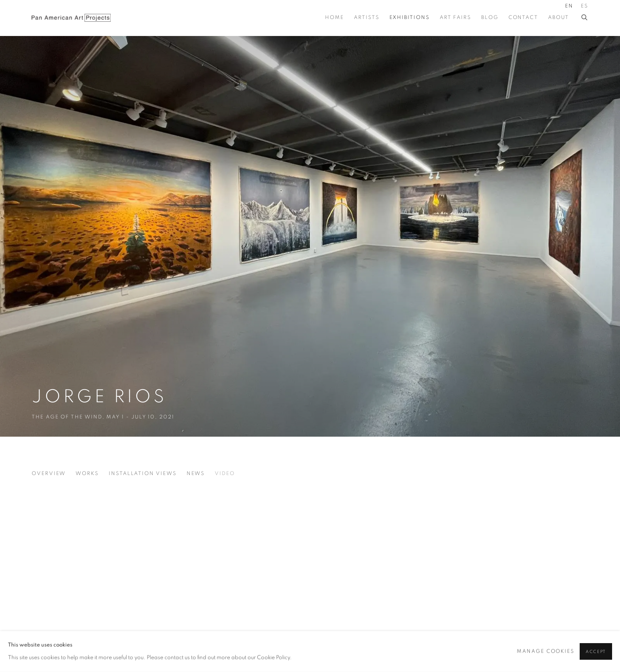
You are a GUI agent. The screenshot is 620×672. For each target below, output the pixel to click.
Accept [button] (596, 652)
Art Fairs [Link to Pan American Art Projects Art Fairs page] (456, 18)
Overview (49, 474)
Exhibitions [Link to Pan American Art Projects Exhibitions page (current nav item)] (410, 18)
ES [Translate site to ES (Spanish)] (585, 6)
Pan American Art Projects (71, 18)
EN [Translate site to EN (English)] (569, 6)
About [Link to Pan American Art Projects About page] (559, 18)
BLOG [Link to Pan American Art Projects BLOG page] (490, 18)
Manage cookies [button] (546, 651)
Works (87, 474)
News (196, 474)
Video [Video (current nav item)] (225, 474)
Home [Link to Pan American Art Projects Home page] (335, 18)
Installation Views (143, 474)
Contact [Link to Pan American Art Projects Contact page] (523, 18)
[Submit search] (585, 16)
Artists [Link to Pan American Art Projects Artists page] (367, 18)
